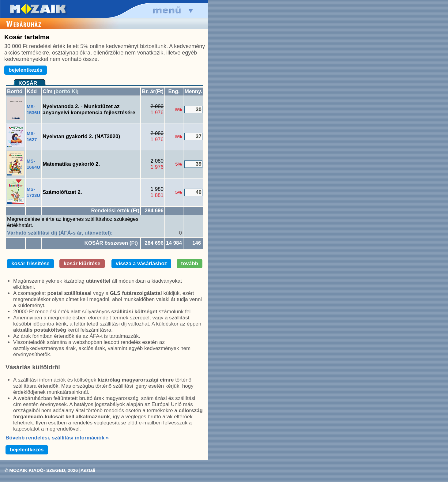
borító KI (66, 91)
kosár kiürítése (82, 264)
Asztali (88, 470)
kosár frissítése (30, 264)
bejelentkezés (26, 70)
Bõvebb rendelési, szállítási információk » (57, 438)
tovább (190, 264)
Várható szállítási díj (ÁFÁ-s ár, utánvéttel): (60, 233)
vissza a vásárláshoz (141, 264)
